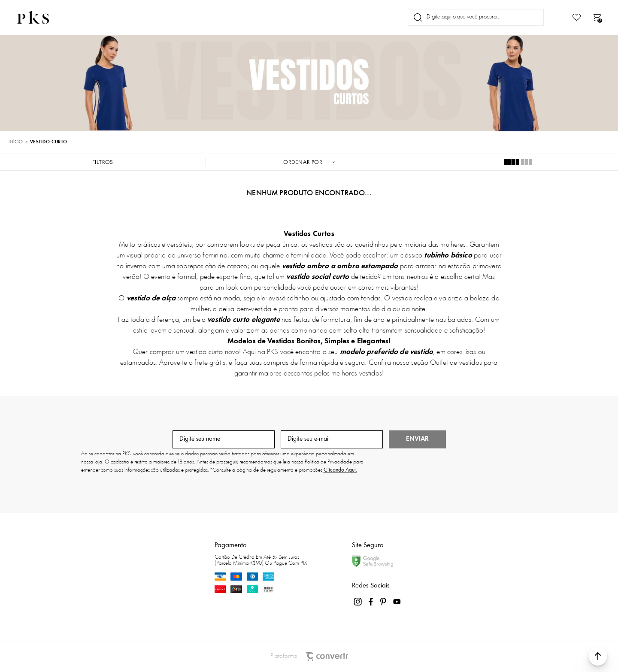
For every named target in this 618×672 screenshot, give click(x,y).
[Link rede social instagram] (358, 602)
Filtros (103, 162)
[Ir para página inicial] (16, 142)
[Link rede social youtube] (397, 602)
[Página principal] (40, 17)
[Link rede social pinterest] (384, 602)
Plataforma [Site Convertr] (309, 657)
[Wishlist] (577, 17)
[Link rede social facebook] (371, 602)
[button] (598, 656)
